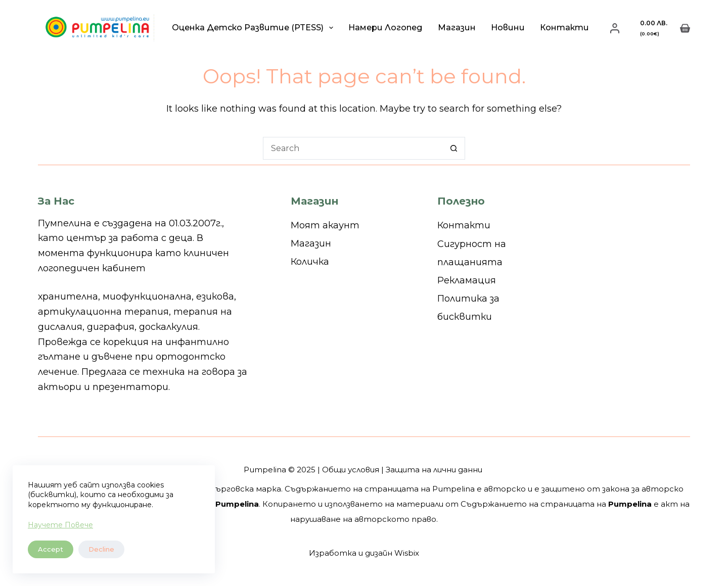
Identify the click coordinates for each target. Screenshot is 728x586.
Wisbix (407, 553)
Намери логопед (385, 28)
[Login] (615, 28)
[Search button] (454, 148)
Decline (101, 549)
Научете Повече (60, 525)
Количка (310, 262)
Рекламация (467, 280)
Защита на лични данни (434, 470)
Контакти (564, 28)
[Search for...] (353, 148)
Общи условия (351, 470)
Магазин (457, 28)
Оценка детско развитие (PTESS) (255, 28)
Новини (508, 28)
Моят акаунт (325, 225)
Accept (51, 549)
